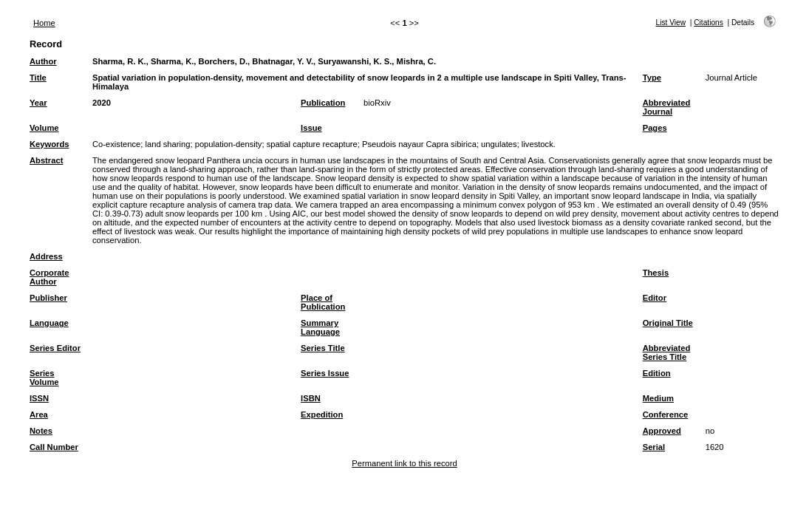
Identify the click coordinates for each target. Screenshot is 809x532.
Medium (658, 398)
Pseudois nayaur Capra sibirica (419, 144)
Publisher (48, 298)
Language (49, 323)
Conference (666, 415)
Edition (657, 373)
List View (671, 23)
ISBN (311, 398)
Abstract (46, 160)
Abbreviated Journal (667, 107)
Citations (709, 23)
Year (38, 103)
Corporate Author (49, 277)
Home (44, 23)
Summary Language (320, 327)
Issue (311, 128)
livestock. (539, 144)
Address (46, 256)
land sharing (167, 144)
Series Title (323, 348)
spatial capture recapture (312, 144)
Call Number (54, 447)
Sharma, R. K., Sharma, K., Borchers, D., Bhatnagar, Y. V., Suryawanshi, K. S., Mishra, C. (264, 61)
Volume (44, 128)
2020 (102, 103)
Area (39, 415)
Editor (655, 298)
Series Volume (44, 378)
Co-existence (116, 144)
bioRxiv (377, 103)
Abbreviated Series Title (667, 352)
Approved (662, 431)
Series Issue (325, 373)
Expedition (322, 415)
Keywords (49, 144)
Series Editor (55, 348)
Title (38, 78)
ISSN (39, 398)
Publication (323, 103)
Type (652, 78)
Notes (41, 431)
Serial (654, 447)
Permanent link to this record (404, 463)
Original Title (668, 323)
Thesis (656, 273)
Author (43, 61)
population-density (229, 144)
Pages (655, 128)
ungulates (499, 144)
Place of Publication (323, 302)
